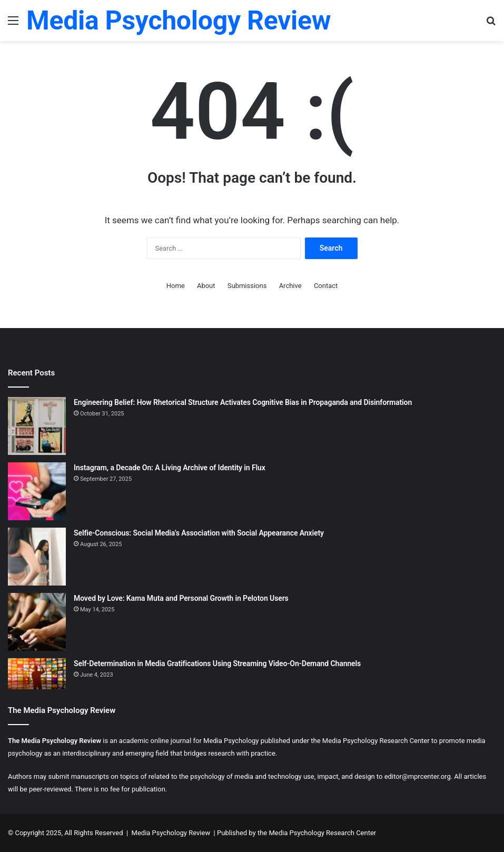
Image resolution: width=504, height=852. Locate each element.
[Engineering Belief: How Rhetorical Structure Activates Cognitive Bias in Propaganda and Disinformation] (37, 426)
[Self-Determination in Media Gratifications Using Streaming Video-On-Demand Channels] (37, 674)
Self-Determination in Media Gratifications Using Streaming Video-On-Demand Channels (217, 663)
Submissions (247, 286)
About (206, 286)
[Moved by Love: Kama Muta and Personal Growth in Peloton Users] (37, 622)
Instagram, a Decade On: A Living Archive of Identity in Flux (170, 468)
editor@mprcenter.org (418, 776)
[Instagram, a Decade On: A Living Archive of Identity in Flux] (37, 491)
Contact (326, 286)
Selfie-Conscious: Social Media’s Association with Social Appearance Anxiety (199, 533)
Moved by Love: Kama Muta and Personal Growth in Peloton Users (181, 598)
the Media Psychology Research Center (317, 833)
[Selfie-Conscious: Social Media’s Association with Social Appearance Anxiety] (37, 557)
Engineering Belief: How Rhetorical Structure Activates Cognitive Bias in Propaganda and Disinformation (243, 402)
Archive (290, 286)
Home (176, 286)
